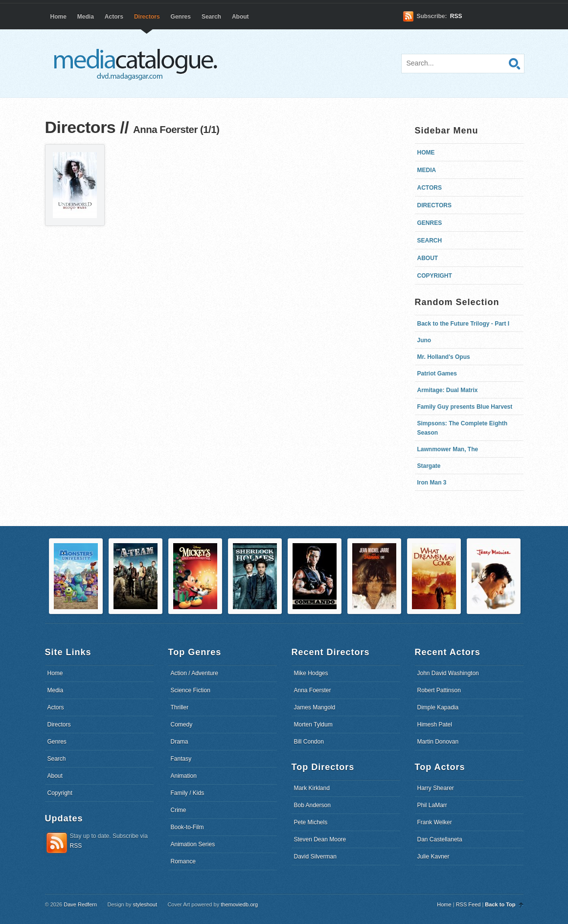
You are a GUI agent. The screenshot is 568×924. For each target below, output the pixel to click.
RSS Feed (468, 904)
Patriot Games (437, 374)
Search (211, 17)
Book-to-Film (187, 827)
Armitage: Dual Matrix (448, 390)
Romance (183, 861)
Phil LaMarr (432, 805)
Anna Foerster (313, 690)
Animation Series (193, 844)
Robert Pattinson (439, 690)
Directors (147, 17)
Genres (181, 17)
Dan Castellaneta (440, 839)
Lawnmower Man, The (448, 449)
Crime (179, 810)
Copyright (435, 276)
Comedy (182, 725)
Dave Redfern (80, 904)
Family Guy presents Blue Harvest (465, 407)
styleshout (145, 904)
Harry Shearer (436, 788)
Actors (114, 17)
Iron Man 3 (432, 483)
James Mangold (315, 707)
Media (86, 17)
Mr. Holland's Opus (444, 357)
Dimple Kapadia (438, 707)
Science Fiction (191, 690)
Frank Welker (435, 822)
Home (58, 17)
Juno (424, 340)
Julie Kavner (433, 857)
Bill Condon (309, 742)
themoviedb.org (239, 904)
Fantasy (181, 759)
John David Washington (448, 673)
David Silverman (315, 857)
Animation (184, 776)
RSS (456, 16)
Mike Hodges (311, 673)
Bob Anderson (312, 805)
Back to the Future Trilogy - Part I (464, 324)
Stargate (429, 466)
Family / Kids (188, 793)
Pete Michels (311, 822)
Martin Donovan (438, 742)
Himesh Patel (435, 725)
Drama (180, 742)
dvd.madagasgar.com (138, 64)
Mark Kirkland (312, 788)
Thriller (180, 707)
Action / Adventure (194, 673)
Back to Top (500, 904)
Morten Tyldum (313, 725)
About (240, 17)
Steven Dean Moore (320, 839)
